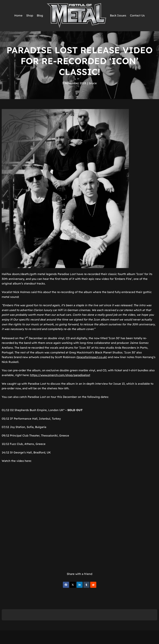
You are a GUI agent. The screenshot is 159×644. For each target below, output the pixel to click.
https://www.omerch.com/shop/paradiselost (60, 375)
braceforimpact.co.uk (92, 357)
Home (18, 15)
